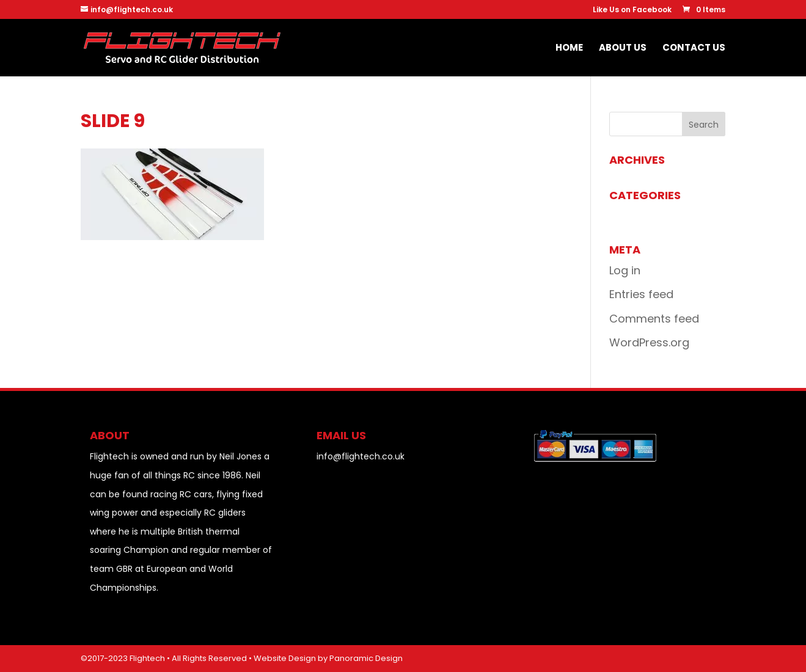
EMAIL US (341, 435)
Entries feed (641, 294)
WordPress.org (649, 342)
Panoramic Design (366, 658)
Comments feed (654, 319)
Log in (625, 270)
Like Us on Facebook (632, 10)
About (110, 435)
